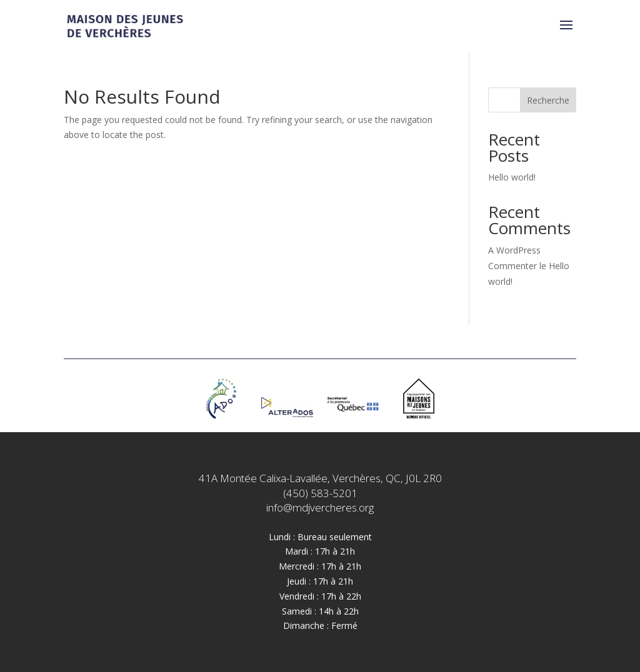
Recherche (548, 100)
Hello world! (512, 177)
